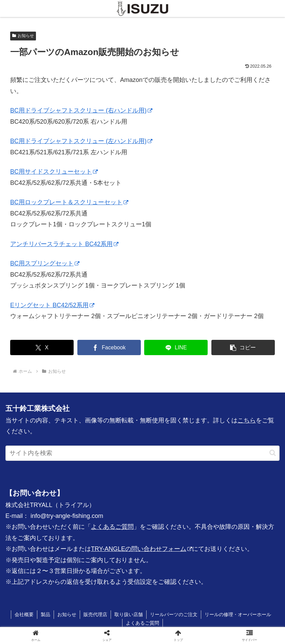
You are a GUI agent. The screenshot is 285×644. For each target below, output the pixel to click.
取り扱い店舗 (129, 614)
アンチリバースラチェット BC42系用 (64, 244)
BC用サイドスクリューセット (54, 172)
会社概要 (24, 614)
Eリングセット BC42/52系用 (52, 305)
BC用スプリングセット (45, 263)
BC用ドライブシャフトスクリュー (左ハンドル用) (81, 141)
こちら (247, 420)
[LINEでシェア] (176, 347)
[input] (142, 453)
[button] (243, 347)
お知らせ (23, 36)
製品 (45, 614)
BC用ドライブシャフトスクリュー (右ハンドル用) (81, 110)
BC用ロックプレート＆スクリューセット (69, 202)
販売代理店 (95, 614)
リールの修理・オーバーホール (238, 614)
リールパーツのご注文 (174, 614)
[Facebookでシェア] (109, 347)
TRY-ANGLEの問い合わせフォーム (141, 549)
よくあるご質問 (112, 527)
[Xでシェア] (42, 347)
